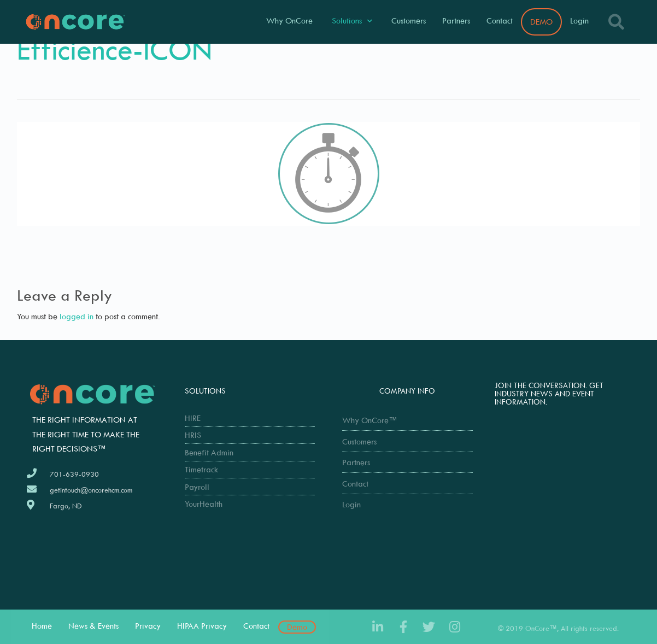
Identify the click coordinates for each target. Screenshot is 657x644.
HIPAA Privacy (202, 626)
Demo (297, 627)
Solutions (352, 21)
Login (579, 21)
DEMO (541, 22)
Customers (409, 21)
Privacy (148, 626)
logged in (77, 316)
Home (42, 626)
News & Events (93, 626)
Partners (456, 21)
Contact (500, 21)
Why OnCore (289, 21)
